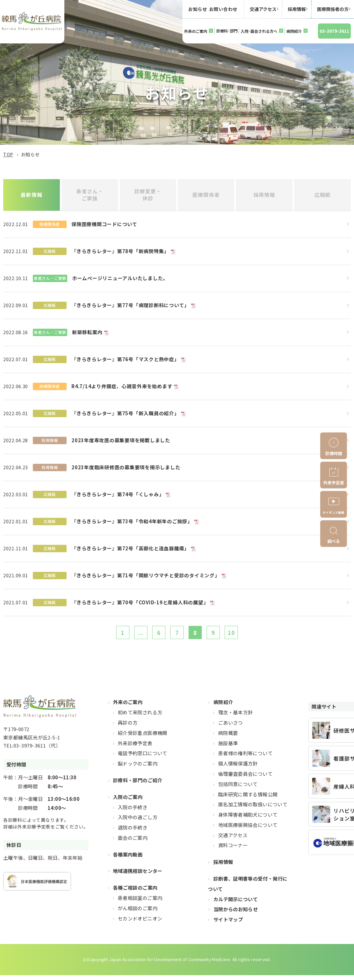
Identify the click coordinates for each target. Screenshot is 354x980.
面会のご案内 (133, 843)
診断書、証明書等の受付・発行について (248, 888)
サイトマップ (228, 924)
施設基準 (228, 748)
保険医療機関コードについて (104, 226)
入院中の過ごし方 (138, 822)
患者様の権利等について (245, 758)
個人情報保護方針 (238, 768)
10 (240, 636)
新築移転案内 (87, 334)
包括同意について (238, 789)
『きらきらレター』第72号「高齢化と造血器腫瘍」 (130, 550)
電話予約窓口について (143, 758)
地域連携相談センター (138, 876)
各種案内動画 (128, 859)
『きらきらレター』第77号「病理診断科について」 (130, 307)
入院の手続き (133, 812)
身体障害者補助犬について (248, 819)
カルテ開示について (236, 904)
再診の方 (128, 727)
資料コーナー (233, 850)
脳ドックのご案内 (138, 768)
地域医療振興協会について (248, 830)
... (135, 636)
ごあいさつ (231, 727)
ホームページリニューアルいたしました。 (120, 280)
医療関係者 (206, 196)
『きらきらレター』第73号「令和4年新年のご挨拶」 (132, 523)
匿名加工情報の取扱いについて (253, 809)
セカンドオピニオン (140, 923)
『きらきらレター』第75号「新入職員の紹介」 (125, 415)
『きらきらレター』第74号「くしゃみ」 (118, 496)
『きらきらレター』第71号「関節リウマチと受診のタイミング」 (146, 577)
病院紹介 (294, 31)
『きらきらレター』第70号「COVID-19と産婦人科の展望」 (140, 604)
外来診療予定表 (135, 748)
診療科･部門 (227, 31)
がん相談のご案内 (138, 913)
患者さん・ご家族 (90, 196)
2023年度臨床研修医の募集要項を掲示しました (126, 469)
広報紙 (323, 196)
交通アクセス (263, 9)
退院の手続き (133, 832)
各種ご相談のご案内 (135, 892)
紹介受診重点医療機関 (143, 738)
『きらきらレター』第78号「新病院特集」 (120, 253)
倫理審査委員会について (245, 779)
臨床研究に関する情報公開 (248, 799)
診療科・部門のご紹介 (138, 785)
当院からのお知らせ (236, 914)
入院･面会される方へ (259, 31)
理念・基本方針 (236, 717)
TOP (8, 154)
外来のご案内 (196, 31)
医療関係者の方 (333, 9)
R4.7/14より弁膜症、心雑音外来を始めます (122, 388)
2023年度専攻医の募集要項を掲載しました (121, 442)
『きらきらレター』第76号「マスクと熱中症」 (125, 361)
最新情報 (32, 196)
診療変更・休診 (148, 196)
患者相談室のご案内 (140, 903)
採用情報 (297, 9)
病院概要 (228, 738)
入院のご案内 (128, 802)
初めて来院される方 (140, 717)
